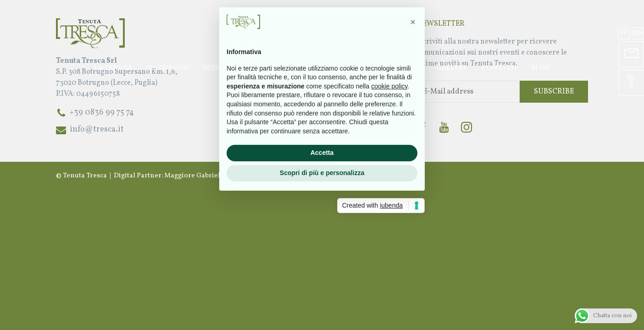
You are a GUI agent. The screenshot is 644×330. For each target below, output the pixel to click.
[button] (413, 88)
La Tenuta (113, 68)
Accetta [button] (322, 219)
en (638, 33)
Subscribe (554, 92)
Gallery (452, 68)
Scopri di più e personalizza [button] (322, 239)
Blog (541, 68)
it (624, 33)
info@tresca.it (97, 129)
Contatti (499, 68)
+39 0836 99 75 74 (102, 113)
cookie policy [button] (389, 152)
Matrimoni (168, 68)
